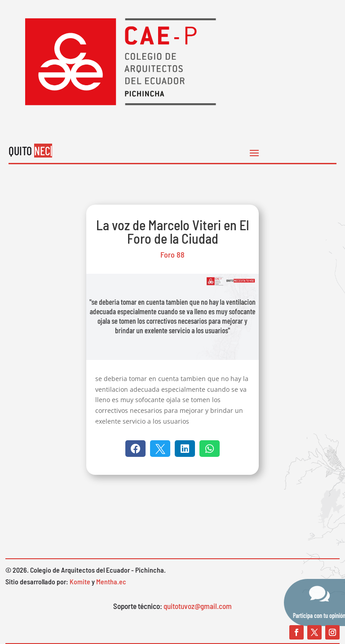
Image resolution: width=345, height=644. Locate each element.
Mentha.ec (111, 581)
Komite (80, 581)
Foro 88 (172, 254)
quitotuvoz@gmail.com (198, 606)
